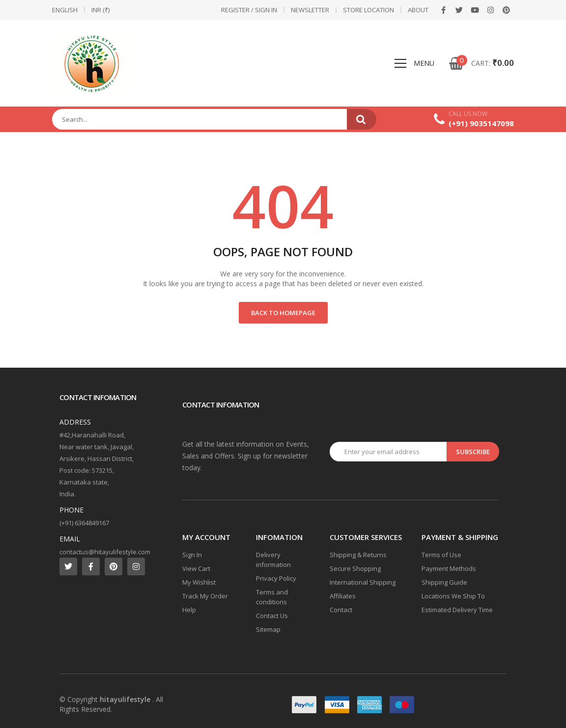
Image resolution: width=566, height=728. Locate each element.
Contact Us (272, 616)
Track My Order (205, 596)
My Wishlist (199, 582)
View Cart (196, 568)
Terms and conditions (272, 597)
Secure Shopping (355, 568)
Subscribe (473, 452)
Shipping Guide (444, 582)
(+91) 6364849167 (84, 523)
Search (362, 119)
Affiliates (343, 596)
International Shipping (363, 582)
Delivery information (273, 560)
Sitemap (268, 629)
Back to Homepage (283, 313)
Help (189, 610)
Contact (341, 610)
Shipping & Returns (358, 555)
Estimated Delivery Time (457, 610)
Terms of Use (441, 555)
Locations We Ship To (453, 596)
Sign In (192, 555)
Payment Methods (449, 568)
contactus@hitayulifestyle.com (105, 552)
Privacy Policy (276, 578)
